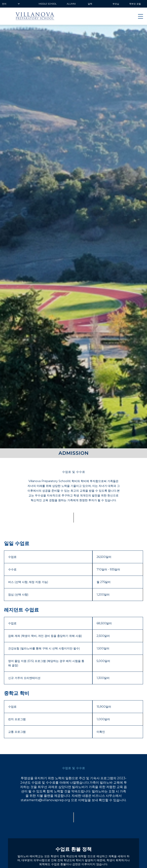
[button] (12, 4)
